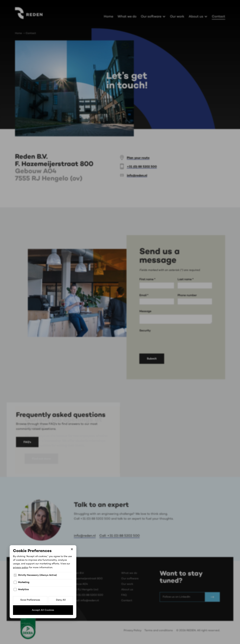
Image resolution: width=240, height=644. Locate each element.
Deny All (61, 600)
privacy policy (21, 568)
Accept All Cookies (43, 610)
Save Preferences (30, 600)
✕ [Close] (72, 550)
